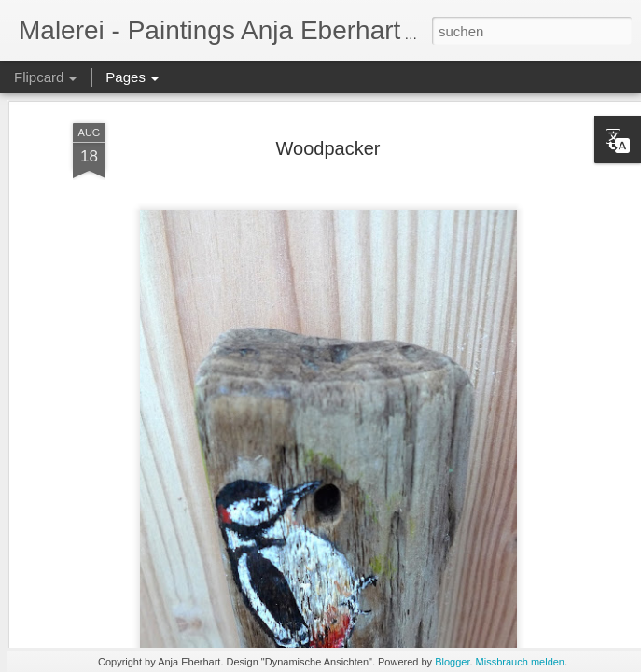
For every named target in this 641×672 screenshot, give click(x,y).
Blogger (452, 662)
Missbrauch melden (520, 662)
